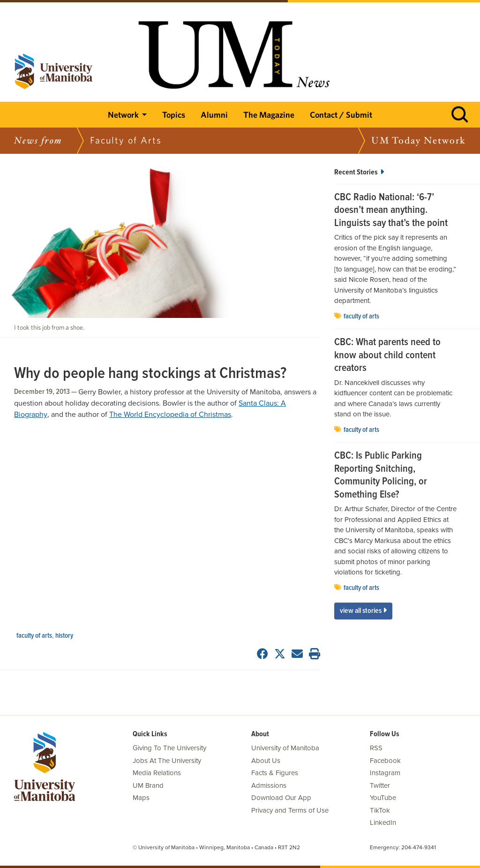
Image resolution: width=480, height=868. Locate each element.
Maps (141, 798)
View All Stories (363, 611)
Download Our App (281, 798)
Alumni (214, 115)
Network (123, 115)
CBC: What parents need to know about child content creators (387, 356)
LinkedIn (383, 823)
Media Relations (157, 773)
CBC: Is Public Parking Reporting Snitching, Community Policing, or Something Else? (381, 476)
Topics (174, 115)
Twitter (380, 785)
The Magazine (269, 115)
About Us (266, 761)
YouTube (383, 798)
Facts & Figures (275, 773)
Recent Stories (359, 172)
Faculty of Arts (34, 636)
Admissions (269, 785)
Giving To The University (169, 748)
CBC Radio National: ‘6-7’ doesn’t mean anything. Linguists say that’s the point (391, 211)
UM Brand (148, 785)
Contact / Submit (341, 115)
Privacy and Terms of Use (290, 810)
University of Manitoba (285, 748)
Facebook (385, 761)
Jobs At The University (167, 761)
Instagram (385, 773)
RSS (376, 748)
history (64, 636)
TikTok (380, 810)
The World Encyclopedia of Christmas (170, 415)
